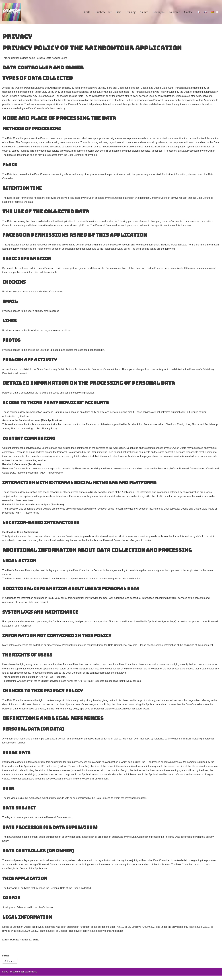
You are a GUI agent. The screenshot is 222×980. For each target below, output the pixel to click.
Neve (5, 976)
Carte (87, 12)
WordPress (31, 976)
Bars (118, 12)
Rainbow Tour (103, 12)
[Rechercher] (217, 12)
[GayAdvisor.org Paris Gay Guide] (12, 12)
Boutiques (158, 12)
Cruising (130, 12)
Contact (189, 12)
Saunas (144, 12)
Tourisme (174, 12)
